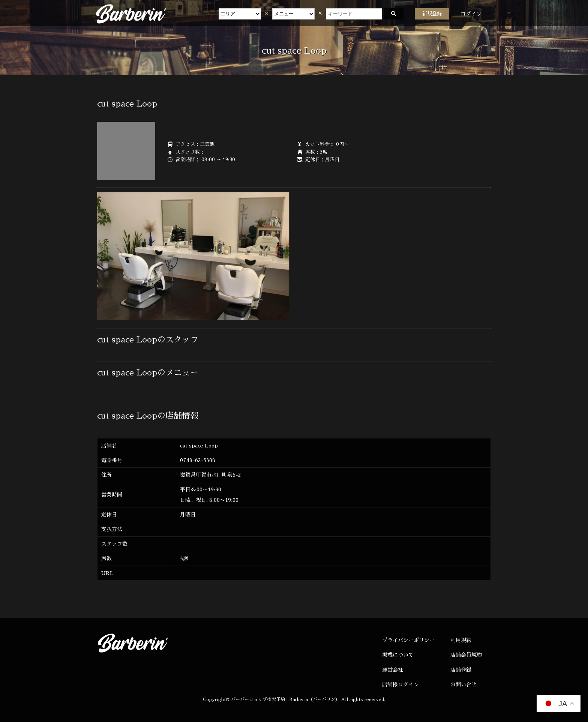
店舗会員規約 (466, 655)
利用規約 (461, 640)
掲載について (398, 655)
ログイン (471, 14)
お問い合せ (463, 684)
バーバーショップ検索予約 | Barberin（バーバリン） (285, 699)
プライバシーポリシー (408, 640)
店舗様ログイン (400, 684)
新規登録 (432, 14)
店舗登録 (461, 670)
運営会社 (393, 670)
